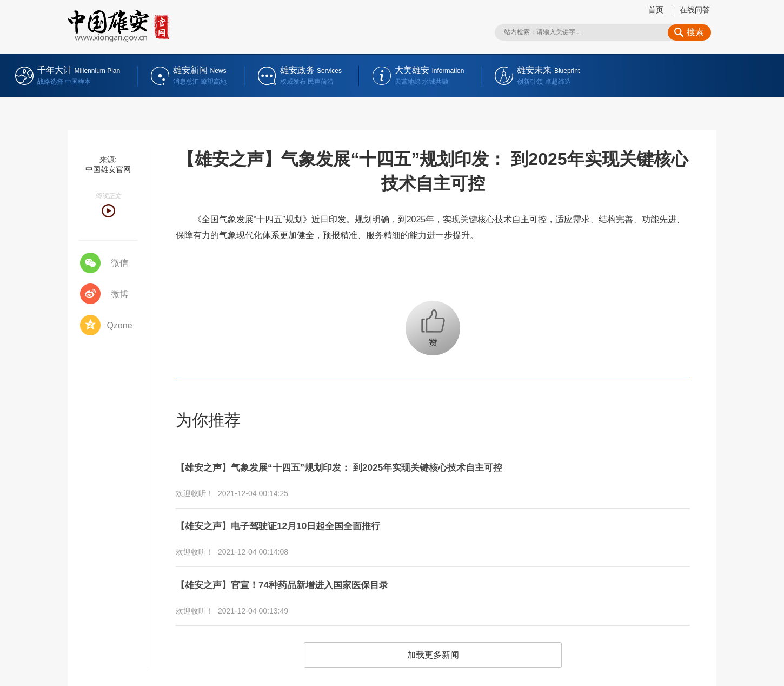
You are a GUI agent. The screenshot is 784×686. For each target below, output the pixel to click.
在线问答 (695, 10)
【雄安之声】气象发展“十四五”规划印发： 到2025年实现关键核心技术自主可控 (368, 466)
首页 (656, 10)
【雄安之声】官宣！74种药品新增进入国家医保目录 (301, 575)
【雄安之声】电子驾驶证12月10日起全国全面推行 (296, 520)
